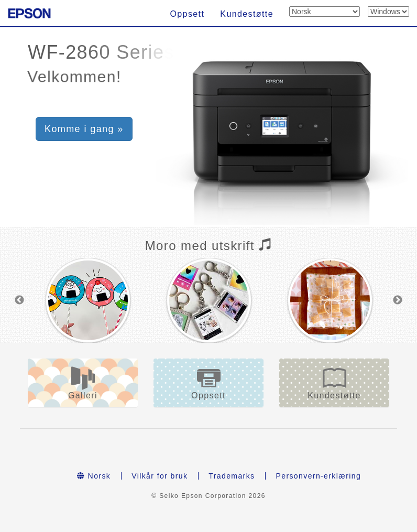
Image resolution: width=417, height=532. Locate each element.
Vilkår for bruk (160, 476)
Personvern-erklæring (318, 476)
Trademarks (232, 476)
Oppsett (187, 14)
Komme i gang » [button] (84, 129)
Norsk (94, 476)
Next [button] (398, 300)
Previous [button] (19, 300)
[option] (88, 300)
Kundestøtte (247, 14)
